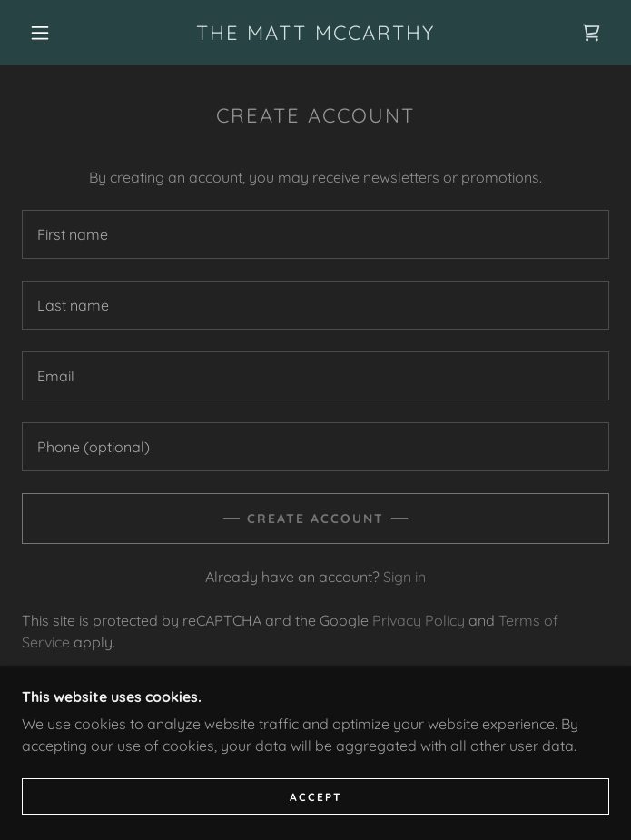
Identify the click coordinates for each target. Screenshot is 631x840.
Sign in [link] (404, 577)
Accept (316, 797)
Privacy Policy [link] (419, 620)
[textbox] (315, 234)
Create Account (315, 519)
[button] (51, 33)
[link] (316, 33)
